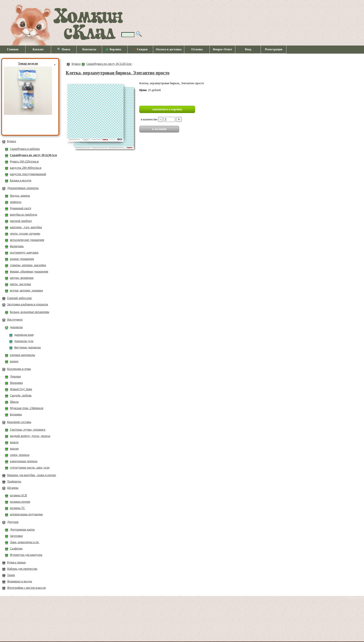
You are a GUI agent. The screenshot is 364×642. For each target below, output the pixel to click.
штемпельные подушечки (26, 514)
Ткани (11, 575)
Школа (14, 402)
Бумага (12, 141)
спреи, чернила (20, 455)
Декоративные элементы (23, 188)
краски (14, 448)
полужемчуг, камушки (24, 252)
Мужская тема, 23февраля (27, 408)
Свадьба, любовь (21, 395)
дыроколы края (24, 335)
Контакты (89, 49)
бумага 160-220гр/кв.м (24, 161)
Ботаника (16, 414)
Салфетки (16, 548)
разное (14, 361)
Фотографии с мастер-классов (26, 588)
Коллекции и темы (19, 369)
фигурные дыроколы (27, 347)
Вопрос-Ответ (222, 49)
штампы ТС (17, 508)
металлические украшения (27, 240)
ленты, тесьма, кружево (25, 233)
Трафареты (14, 481)
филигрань (17, 246)
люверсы (16, 202)
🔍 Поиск (64, 49)
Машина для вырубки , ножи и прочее (32, 475)
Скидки (140, 49)
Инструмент (15, 319)
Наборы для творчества (22, 569)
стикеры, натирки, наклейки (28, 265)
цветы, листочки (20, 284)
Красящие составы (19, 422)
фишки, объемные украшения (29, 271)
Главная (13, 49)
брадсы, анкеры (20, 196)
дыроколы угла (24, 341)
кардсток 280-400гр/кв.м (26, 168)
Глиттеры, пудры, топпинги (28, 430)
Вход (248, 49)
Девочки (15, 376)
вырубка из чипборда (24, 215)
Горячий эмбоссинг (20, 298)
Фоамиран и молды (20, 581)
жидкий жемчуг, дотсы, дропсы (30, 436)
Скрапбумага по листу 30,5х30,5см (33, 155)
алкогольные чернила (24, 461)
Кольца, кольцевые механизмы (30, 312)
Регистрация (274, 49)
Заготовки (16, 536)
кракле (14, 442)
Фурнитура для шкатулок (26, 555)
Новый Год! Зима (21, 389)
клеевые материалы (22, 355)
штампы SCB (18, 495)
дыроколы (16, 327)
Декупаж (13, 522)
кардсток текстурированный (28, 174)
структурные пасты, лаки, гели (30, 467)
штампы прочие (20, 502)
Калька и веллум (20, 180)
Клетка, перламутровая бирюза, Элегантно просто (118, 73)
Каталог (38, 49)
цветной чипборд (21, 221)
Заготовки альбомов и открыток (28, 304)
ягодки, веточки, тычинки (26, 290)
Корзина (113, 50)
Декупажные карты (22, 529)
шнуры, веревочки (22, 278)
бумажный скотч (20, 208)
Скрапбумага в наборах (25, 149)
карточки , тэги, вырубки (26, 227)
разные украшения (22, 259)
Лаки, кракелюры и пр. (25, 542)
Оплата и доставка (169, 49)
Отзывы (197, 49)
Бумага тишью (16, 562)
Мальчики (16, 383)
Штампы (13, 488)
